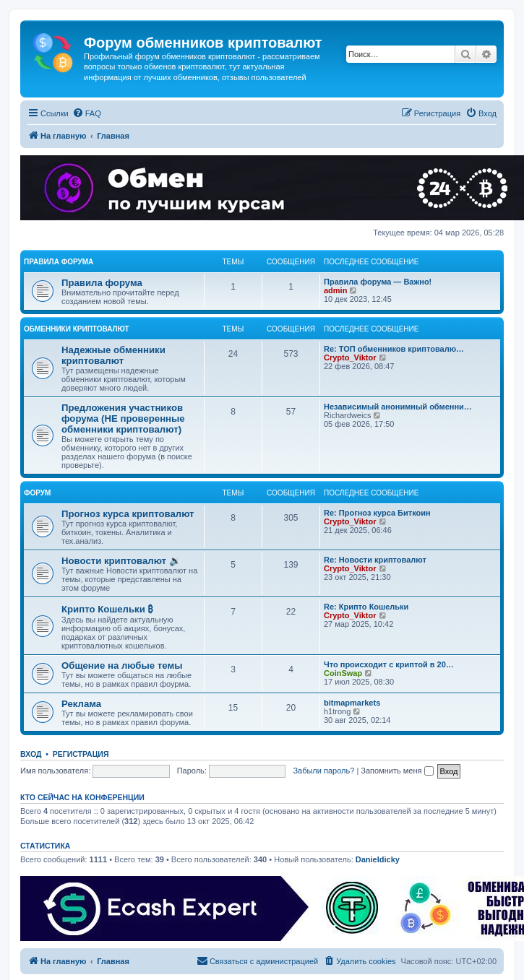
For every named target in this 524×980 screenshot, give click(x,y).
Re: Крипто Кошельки (366, 607)
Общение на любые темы (122, 665)
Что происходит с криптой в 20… (389, 664)
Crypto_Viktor (350, 357)
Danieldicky (378, 859)
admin (335, 290)
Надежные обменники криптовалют (113, 355)
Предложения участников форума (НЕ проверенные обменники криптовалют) (123, 419)
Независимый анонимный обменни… (398, 407)
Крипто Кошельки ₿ (107, 609)
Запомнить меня (397, 771)
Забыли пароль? (323, 771)
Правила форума (59, 262)
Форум (37, 493)
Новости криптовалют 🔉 (121, 561)
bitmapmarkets (352, 703)
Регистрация (81, 754)
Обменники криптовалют (77, 329)
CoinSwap (343, 673)
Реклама (81, 704)
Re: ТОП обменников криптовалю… (394, 349)
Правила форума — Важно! (378, 282)
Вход (31, 754)
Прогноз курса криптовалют (128, 514)
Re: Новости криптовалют (375, 560)
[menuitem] (87, 113)
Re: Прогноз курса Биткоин (377, 513)
